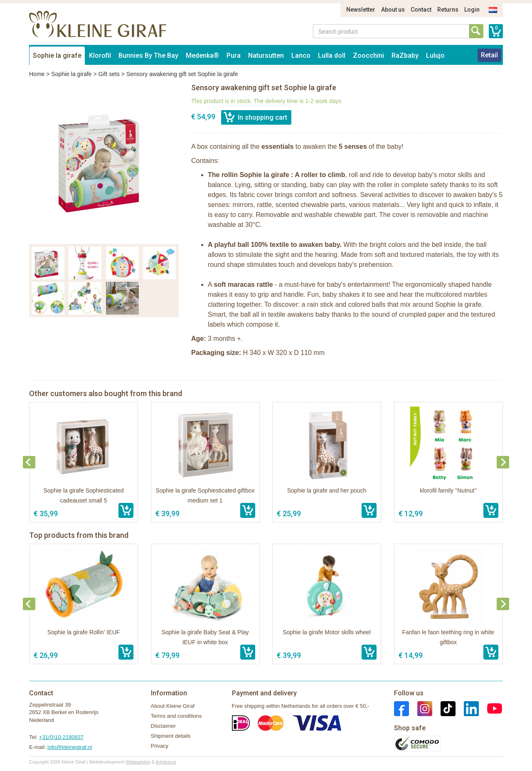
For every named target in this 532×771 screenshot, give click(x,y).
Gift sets (109, 74)
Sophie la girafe (57, 55)
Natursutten (266, 55)
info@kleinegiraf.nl (70, 747)
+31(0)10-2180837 (61, 737)
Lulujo (435, 55)
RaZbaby (405, 55)
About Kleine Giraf (173, 706)
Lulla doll (332, 55)
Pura (234, 55)
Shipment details (171, 736)
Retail (489, 55)
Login (472, 10)
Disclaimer (164, 726)
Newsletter (361, 10)
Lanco (301, 55)
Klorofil (100, 55)
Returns (448, 10)
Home (37, 74)
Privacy (160, 746)
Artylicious (166, 762)
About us (393, 10)
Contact (421, 10)
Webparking (138, 762)
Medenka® (202, 55)
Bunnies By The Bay (148, 55)
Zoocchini (368, 55)
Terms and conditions (176, 716)
